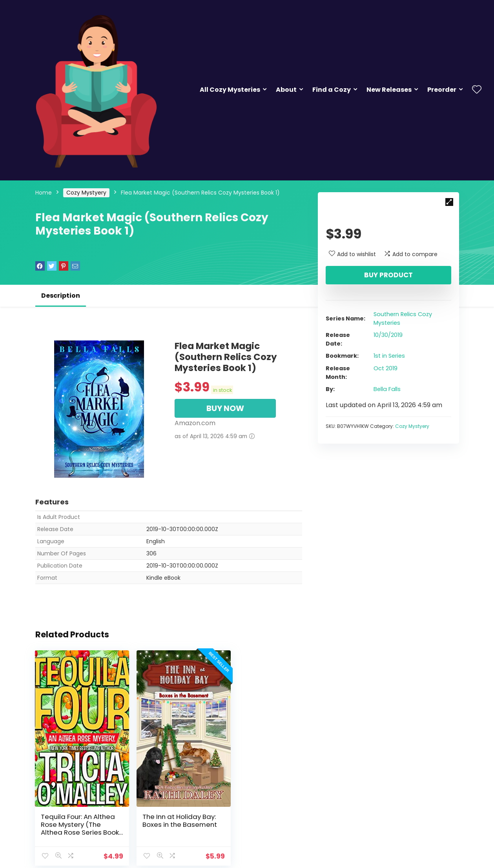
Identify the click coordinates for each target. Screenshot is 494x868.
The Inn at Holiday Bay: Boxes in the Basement (162, 807)
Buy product (388, 275)
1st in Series (389, 356)
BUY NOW (225, 408)
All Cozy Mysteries (230, 90)
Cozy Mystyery (86, 193)
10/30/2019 (388, 335)
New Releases (389, 90)
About (286, 90)
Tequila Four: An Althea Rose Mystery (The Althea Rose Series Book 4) (74, 811)
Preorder (442, 90)
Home (44, 193)
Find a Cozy (332, 90)
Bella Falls (387, 389)
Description (61, 296)
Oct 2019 (386, 368)
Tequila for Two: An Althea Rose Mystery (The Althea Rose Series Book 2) (258, 811)
